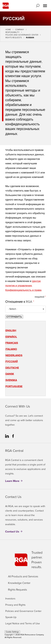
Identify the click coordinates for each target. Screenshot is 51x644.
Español (11, 337)
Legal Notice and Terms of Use (23, 624)
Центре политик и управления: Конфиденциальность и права (23, 286)
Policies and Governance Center (22, 35)
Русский (12, 361)
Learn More (12, 481)
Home (8, 30)
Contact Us (12, 532)
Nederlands (14, 355)
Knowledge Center (19, 583)
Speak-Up (11, 617)
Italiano (11, 349)
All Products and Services (23, 576)
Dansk (10, 374)
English (11, 330)
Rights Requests (14, 38)
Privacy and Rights (15, 605)
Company (20, 30)
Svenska (11, 380)
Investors (10, 599)
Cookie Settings (12, 632)
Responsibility (12, 32)
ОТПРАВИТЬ (14, 317)
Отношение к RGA (19, 302)
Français (12, 343)
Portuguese (14, 386)
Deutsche (12, 368)
